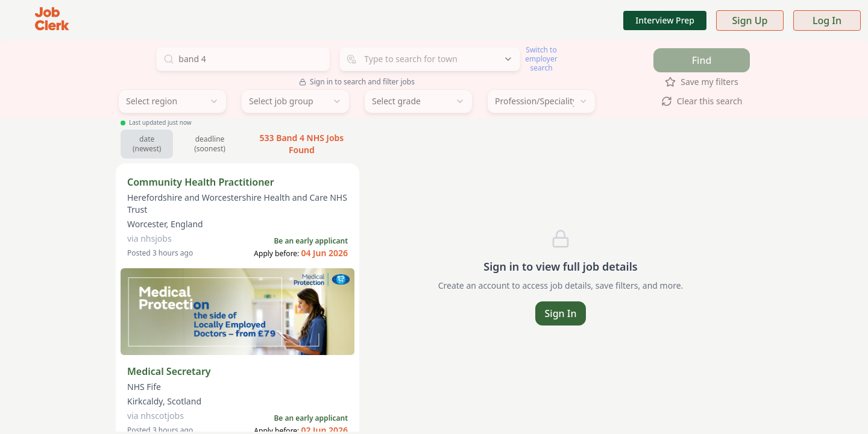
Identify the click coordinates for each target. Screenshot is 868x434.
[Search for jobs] (243, 59)
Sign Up (750, 20)
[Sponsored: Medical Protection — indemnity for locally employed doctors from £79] (237, 312)
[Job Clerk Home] (52, 20)
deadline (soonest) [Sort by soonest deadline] (210, 144)
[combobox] (430, 59)
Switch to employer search (541, 59)
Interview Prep (665, 20)
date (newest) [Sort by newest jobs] (147, 144)
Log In (827, 20)
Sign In (561, 313)
